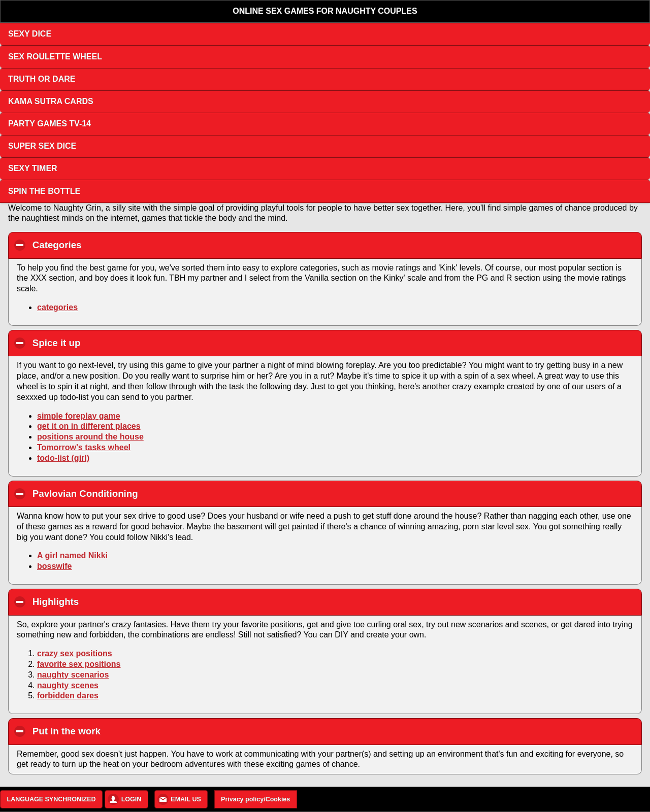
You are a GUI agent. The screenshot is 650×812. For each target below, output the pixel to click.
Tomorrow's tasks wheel (84, 447)
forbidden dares (68, 696)
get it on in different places (89, 426)
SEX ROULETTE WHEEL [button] (55, 57)
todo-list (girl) (63, 458)
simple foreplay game (79, 416)
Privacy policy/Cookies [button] (255, 799)
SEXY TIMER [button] (33, 168)
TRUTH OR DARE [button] (42, 79)
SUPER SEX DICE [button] (42, 146)
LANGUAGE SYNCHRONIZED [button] (52, 799)
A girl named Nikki (72, 555)
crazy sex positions (75, 653)
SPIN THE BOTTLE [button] (44, 191)
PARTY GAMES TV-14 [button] (50, 124)
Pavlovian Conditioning (143, 493)
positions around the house (90, 437)
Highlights (113, 601)
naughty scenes (68, 685)
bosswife (54, 566)
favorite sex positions (79, 664)
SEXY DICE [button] (30, 34)
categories (57, 307)
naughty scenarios (73, 675)
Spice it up (114, 343)
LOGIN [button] (132, 799)
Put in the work (124, 731)
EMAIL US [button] (186, 799)
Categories (115, 245)
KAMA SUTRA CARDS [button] (51, 101)
